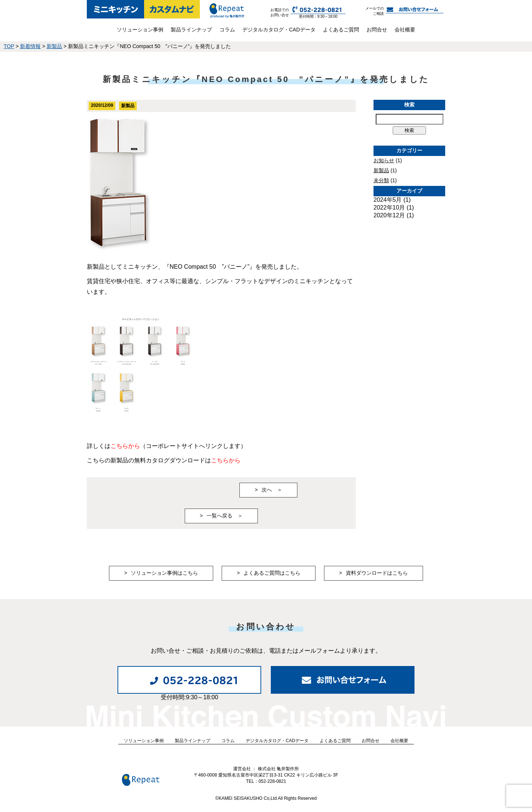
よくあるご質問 (341, 30)
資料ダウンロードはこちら (377, 573)
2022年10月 (389, 208)
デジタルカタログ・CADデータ (279, 30)
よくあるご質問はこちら (272, 573)
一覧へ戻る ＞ (225, 516)
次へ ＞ (272, 490)
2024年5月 (388, 200)
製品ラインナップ (191, 30)
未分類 (381, 180)
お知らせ (384, 160)
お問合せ (377, 30)
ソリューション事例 (140, 30)
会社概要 (405, 30)
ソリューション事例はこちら (164, 573)
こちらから (125, 446)
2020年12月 (389, 215)
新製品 (381, 170)
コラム (227, 30)
